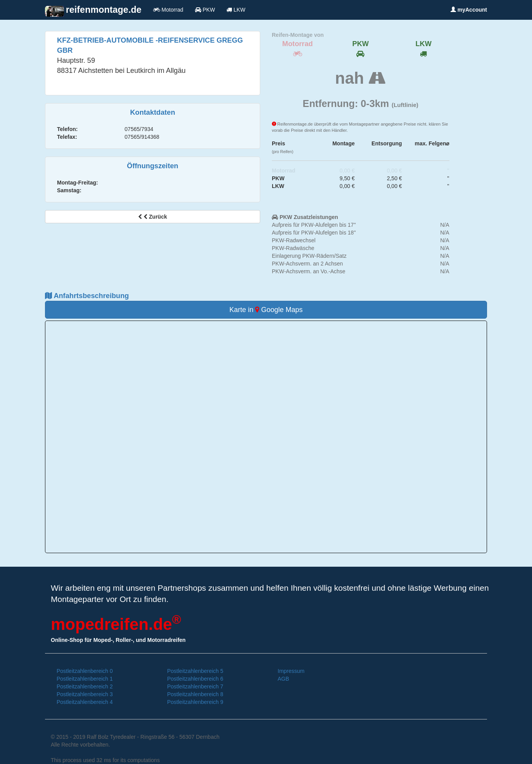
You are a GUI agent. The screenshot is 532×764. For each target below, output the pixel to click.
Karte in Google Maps (266, 310)
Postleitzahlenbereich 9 (195, 702)
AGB (283, 679)
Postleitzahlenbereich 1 (85, 679)
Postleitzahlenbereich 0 (85, 671)
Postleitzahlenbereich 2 (85, 686)
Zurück (152, 217)
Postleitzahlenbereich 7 (195, 686)
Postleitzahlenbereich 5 (195, 671)
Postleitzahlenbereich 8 (195, 694)
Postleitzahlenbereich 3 (85, 694)
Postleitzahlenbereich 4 (85, 702)
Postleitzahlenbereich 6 (195, 679)
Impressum (291, 671)
